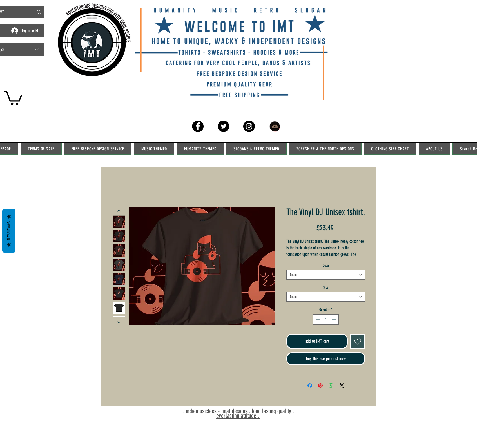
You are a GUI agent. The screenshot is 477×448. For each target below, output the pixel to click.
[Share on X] (342, 385)
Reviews (9, 231)
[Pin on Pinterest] (320, 385)
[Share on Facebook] (310, 385)
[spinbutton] (326, 319)
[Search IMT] (39, 12)
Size (326, 287)
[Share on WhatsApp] (331, 385)
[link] (13, 97)
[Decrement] (317, 319)
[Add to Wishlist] (358, 341)
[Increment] (334, 319)
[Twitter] (223, 126)
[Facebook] (198, 126)
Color (326, 265)
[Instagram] (249, 126)
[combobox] (326, 275)
